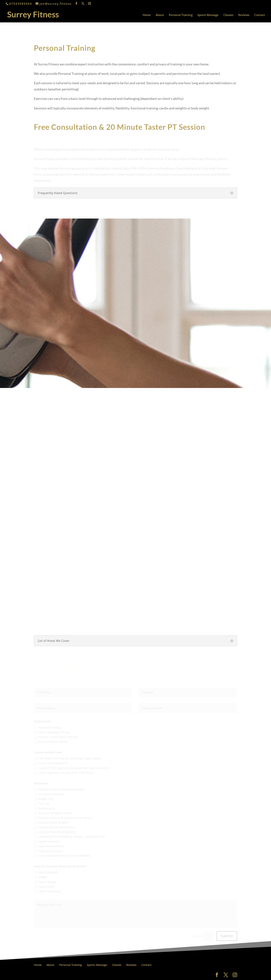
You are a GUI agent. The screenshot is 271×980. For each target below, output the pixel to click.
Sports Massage (208, 15)
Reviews (244, 15)
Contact (260, 15)
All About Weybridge (62, 975)
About (160, 15)
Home (147, 15)
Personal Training (181, 15)
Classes (228, 15)
